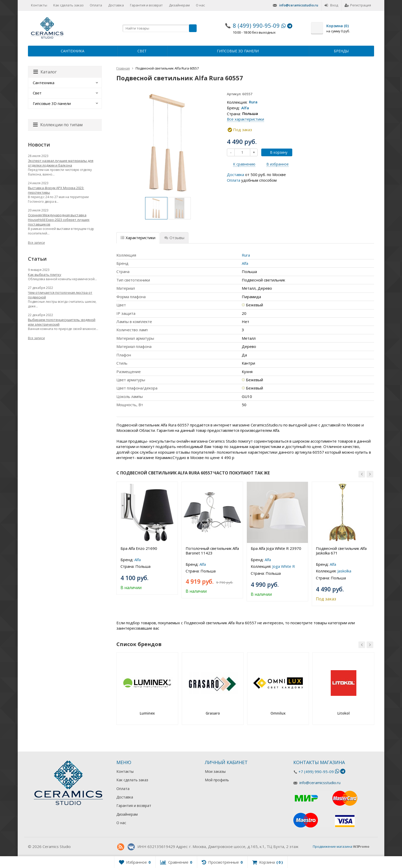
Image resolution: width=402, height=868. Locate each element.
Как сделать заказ (68, 5)
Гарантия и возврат (146, 5)
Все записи (36, 243)
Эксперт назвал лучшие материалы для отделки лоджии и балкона (61, 163)
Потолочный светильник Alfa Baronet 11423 (212, 551)
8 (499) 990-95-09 (256, 25)
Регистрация (358, 5)
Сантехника (73, 51)
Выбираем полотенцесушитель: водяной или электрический (62, 322)
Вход (331, 5)
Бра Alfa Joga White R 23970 (276, 548)
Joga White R (284, 566)
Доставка (116, 5)
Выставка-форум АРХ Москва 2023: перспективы (56, 190)
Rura (253, 102)
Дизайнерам (179, 5)
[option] (156, 208)
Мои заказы (215, 771)
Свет (142, 51)
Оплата (96, 5)
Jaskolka (344, 571)
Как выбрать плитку (45, 275)
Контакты (39, 5)
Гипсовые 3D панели (238, 51)
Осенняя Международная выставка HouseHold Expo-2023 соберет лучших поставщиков (59, 220)
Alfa (245, 108)
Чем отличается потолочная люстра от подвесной (60, 295)
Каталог (45, 72)
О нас (200, 5)
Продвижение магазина (333, 846)
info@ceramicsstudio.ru (299, 5)
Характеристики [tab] (138, 238)
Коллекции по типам (58, 125)
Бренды (341, 51)
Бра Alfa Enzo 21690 (139, 548)
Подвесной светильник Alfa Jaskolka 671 (341, 551)
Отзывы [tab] (174, 238)
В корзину (276, 152)
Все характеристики (245, 119)
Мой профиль (217, 780)
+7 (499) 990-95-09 (316, 772)
